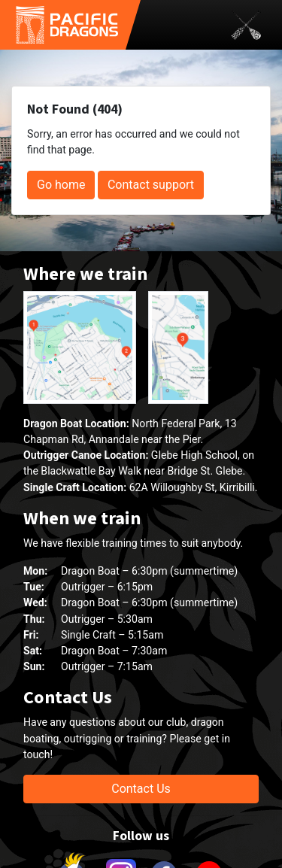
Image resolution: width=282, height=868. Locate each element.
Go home (61, 185)
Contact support (151, 185)
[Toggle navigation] (246, 25)
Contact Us (141, 789)
